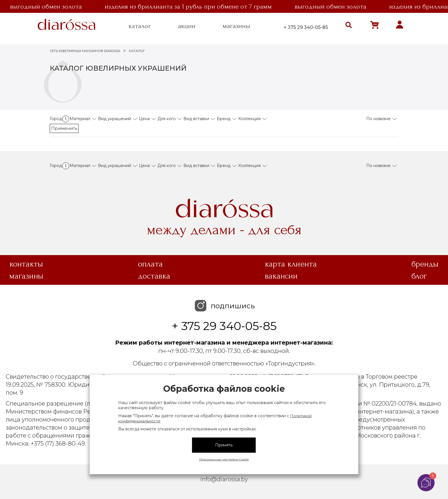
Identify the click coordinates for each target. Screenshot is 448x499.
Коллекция (249, 119)
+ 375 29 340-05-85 (306, 27)
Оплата (150, 264)
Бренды (425, 264)
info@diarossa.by (224, 479)
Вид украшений (115, 119)
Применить (64, 128)
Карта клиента (291, 264)
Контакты (26, 264)
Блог (419, 276)
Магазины (26, 276)
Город (59, 119)
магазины (236, 26)
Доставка (154, 276)
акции (187, 26)
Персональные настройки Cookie (224, 459)
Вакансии (281, 276)
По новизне (378, 119)
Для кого (167, 119)
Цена (144, 119)
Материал (80, 119)
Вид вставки (196, 119)
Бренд (224, 119)
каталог (140, 26)
